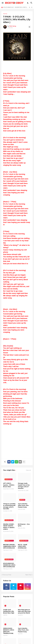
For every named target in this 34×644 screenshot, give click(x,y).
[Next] (32, 7)
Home (5, 14)
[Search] (32, 3)
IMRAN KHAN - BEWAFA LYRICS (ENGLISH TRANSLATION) (9, 631)
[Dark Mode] (28, 3)
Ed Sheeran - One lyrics (24, 525)
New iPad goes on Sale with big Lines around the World (24, 611)
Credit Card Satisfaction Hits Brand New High (9, 611)
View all (28, 470)
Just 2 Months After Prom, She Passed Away (23, 505)
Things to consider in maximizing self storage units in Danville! (9, 506)
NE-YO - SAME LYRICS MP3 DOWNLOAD (23, 546)
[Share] (29, 27)
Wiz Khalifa (8, 346)
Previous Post (7, 575)
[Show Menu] (2, 3)
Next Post (28, 575)
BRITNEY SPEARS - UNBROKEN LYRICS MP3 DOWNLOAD (9, 546)
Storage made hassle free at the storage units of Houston (24, 486)
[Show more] (24, 462)
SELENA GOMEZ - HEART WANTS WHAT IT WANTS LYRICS (9, 527)
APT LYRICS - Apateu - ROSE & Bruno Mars (9, 485)
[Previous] (29, 7)
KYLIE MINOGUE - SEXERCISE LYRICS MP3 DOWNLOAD (15, 7)
